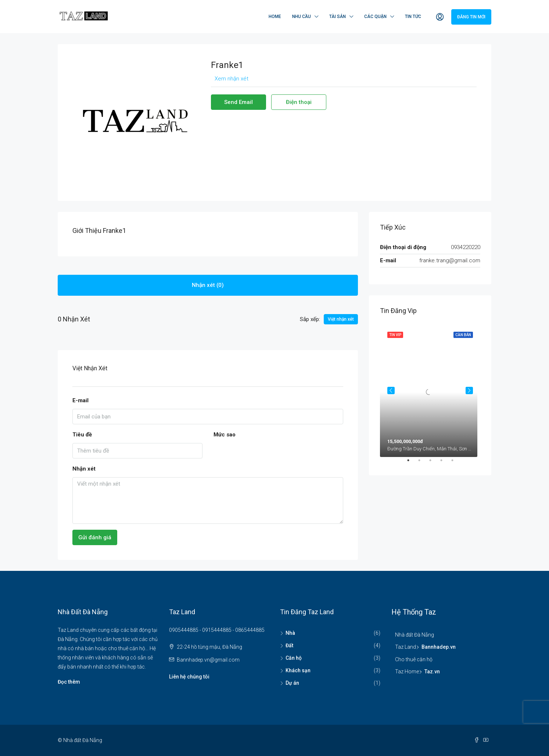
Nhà (290, 633)
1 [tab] (412, 463)
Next (469, 390)
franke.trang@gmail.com (450, 260)
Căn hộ (294, 658)
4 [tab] (445, 463)
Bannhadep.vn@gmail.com (208, 660)
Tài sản (338, 17)
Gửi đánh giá (95, 537)
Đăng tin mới (471, 17)
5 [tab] (456, 463)
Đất (289, 645)
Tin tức (413, 17)
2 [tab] (423, 463)
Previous (391, 390)
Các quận (375, 17)
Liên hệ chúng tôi (189, 677)
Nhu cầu (302, 17)
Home (275, 17)
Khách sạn (298, 670)
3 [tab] (434, 463)
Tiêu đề (82, 435)
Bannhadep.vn (439, 647)
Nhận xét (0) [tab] (208, 285)
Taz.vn (432, 672)
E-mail (80, 400)
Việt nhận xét (341, 319)
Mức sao (225, 435)
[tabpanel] (430, 391)
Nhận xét (84, 469)
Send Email (238, 102)
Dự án (292, 683)
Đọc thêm (69, 682)
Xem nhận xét (232, 79)
